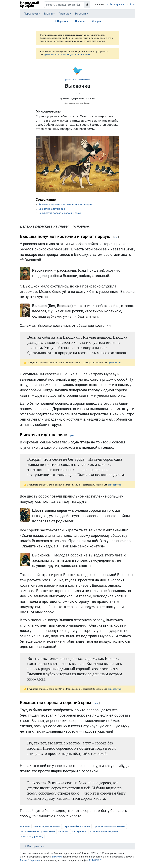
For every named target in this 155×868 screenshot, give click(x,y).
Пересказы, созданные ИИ (47, 826)
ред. (116, 237)
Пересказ (62, 21)
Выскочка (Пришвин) (32, 837)
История (97, 21)
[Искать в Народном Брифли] (64, 5)
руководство (115, 363)
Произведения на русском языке (38, 831)
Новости (80, 14)
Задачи (48, 14)
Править (80, 21)
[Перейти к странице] (87, 5)
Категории (25, 826)
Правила (64, 14)
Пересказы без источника (77, 826)
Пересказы (31, 14)
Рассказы (64, 831)
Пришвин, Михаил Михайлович (77, 80)
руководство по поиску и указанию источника (68, 55)
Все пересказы (79, 831)
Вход (133, 5)
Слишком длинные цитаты (104, 831)
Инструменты (35, 846)
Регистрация (117, 5)
